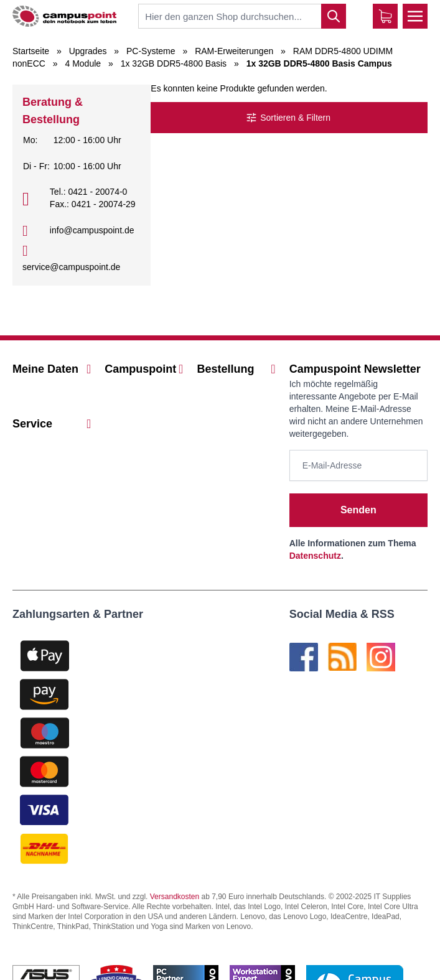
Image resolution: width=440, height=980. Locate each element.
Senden (358, 510)
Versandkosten (175, 897)
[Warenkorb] (385, 16)
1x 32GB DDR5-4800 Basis (174, 63)
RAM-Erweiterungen (234, 51)
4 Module (83, 63)
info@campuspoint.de (92, 230)
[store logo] (64, 16)
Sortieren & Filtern (288, 118)
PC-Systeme (151, 51)
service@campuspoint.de (71, 267)
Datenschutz (315, 556)
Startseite (31, 51)
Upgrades (88, 51)
